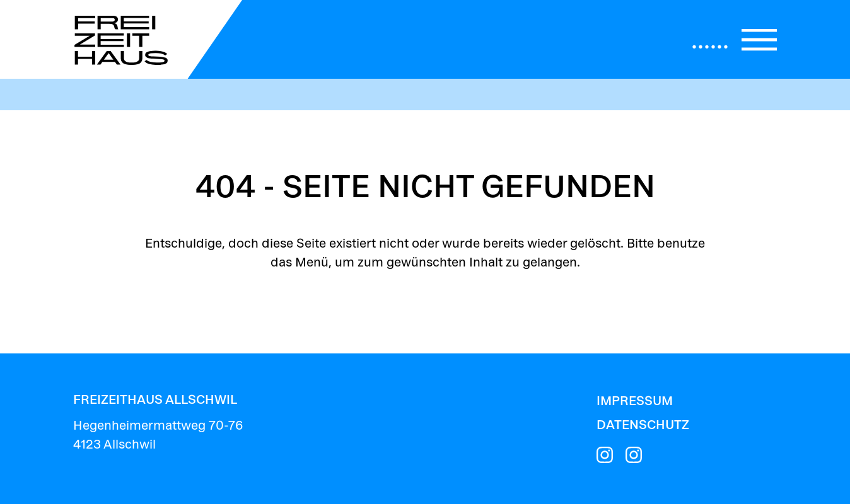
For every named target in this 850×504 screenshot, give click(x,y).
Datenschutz (643, 426)
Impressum (635, 402)
